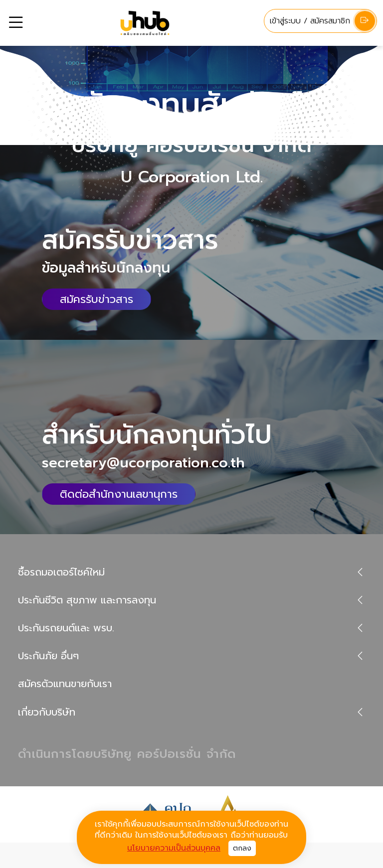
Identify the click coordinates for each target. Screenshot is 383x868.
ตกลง (242, 848)
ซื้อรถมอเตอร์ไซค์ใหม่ (61, 572)
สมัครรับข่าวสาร (96, 299)
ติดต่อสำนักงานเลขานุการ (119, 494)
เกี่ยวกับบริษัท (47, 712)
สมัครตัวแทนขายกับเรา (65, 684)
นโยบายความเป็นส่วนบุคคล (174, 848)
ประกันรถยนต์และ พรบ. (66, 628)
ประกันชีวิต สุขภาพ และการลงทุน (87, 600)
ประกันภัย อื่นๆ (48, 656)
